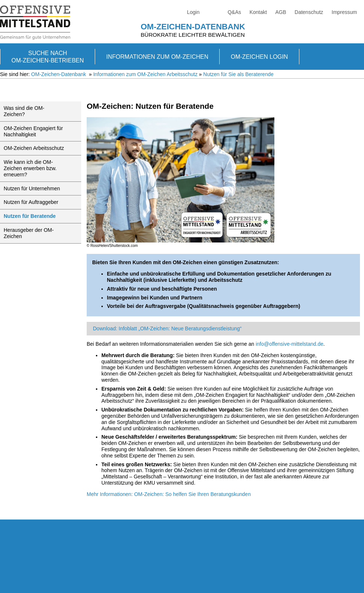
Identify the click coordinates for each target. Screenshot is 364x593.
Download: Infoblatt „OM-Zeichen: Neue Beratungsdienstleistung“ (167, 328)
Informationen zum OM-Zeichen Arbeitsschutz (145, 74)
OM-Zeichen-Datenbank (193, 27)
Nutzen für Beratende (30, 216)
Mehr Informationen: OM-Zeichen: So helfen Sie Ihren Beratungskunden (169, 494)
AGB (281, 12)
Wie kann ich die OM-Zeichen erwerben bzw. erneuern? (30, 168)
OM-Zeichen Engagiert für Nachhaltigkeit (33, 131)
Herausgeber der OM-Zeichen (29, 233)
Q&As (235, 12)
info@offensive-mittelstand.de (289, 344)
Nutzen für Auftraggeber (31, 202)
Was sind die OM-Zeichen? (24, 111)
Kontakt (258, 12)
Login (193, 12)
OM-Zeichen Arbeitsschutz (34, 148)
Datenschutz (309, 12)
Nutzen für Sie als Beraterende (238, 74)
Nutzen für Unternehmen (32, 188)
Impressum (344, 12)
